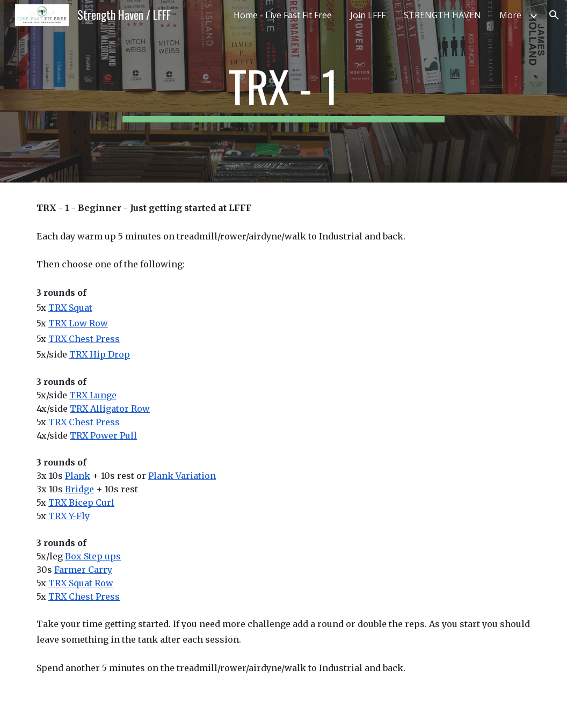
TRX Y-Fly (69, 516)
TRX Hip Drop (100, 354)
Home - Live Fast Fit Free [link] (283, 15)
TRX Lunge (93, 395)
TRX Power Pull (103, 435)
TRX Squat (70, 308)
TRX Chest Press (84, 339)
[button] (554, 15)
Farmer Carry (83, 570)
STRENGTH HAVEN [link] (442, 15)
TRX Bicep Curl (81, 503)
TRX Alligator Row (110, 409)
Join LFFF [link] (368, 15)
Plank (78, 476)
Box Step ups (93, 556)
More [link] (510, 15)
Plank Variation (182, 476)
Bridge (79, 489)
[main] (283, 91)
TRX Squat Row (81, 583)
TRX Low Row (78, 323)
